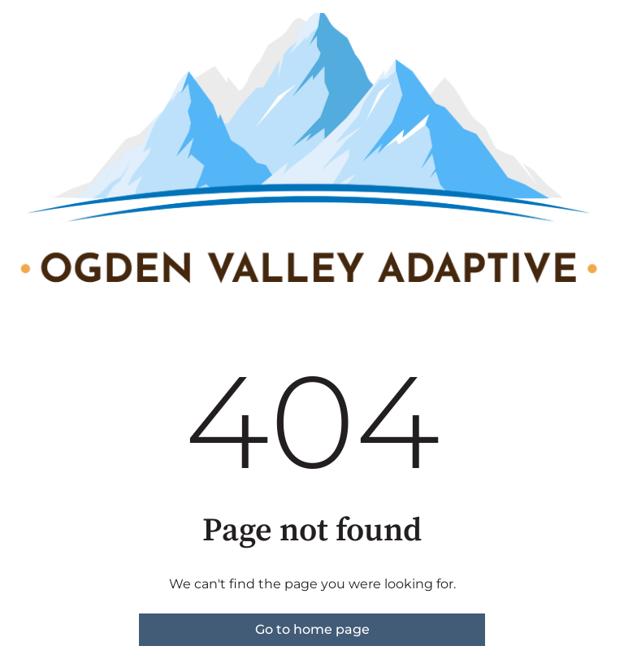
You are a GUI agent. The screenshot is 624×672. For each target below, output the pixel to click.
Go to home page (312, 629)
